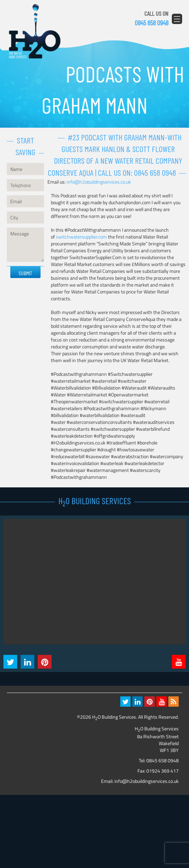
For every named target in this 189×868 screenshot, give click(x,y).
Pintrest (45, 662)
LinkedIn (27, 662)
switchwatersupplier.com (81, 237)
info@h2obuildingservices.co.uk (99, 182)
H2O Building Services (35, 32)
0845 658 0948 (152, 23)
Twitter (10, 662)
